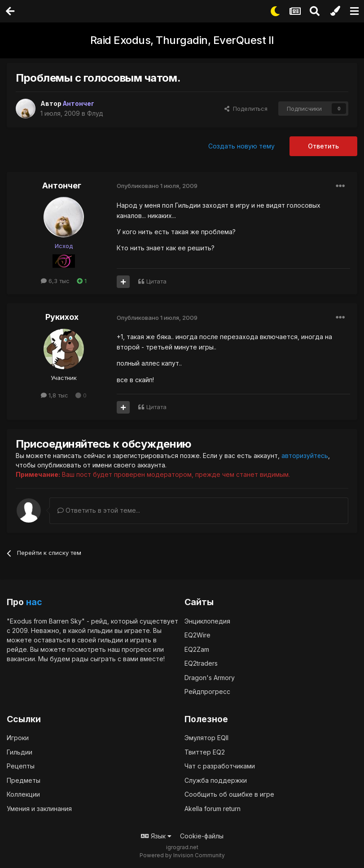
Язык (156, 836)
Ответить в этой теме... (99, 510)
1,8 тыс (55, 395)
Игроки (18, 738)
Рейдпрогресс (207, 691)
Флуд (95, 113)
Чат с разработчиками (220, 766)
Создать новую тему (241, 146)
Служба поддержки (216, 780)
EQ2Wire (197, 635)
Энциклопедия (207, 621)
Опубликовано (157, 186)
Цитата (156, 281)
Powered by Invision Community (182, 855)
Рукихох (62, 317)
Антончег (62, 185)
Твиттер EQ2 (205, 752)
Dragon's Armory (210, 677)
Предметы (24, 780)
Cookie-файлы (202, 836)
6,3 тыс (55, 281)
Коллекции (23, 794)
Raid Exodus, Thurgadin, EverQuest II (182, 40)
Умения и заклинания (39, 808)
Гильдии (20, 752)
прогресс (136, 649)
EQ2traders (201, 663)
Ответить (323, 146)
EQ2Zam (197, 649)
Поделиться (246, 109)
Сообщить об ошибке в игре (229, 794)
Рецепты (21, 766)
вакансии (21, 658)
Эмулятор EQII (206, 738)
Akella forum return (213, 808)
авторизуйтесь (305, 456)
